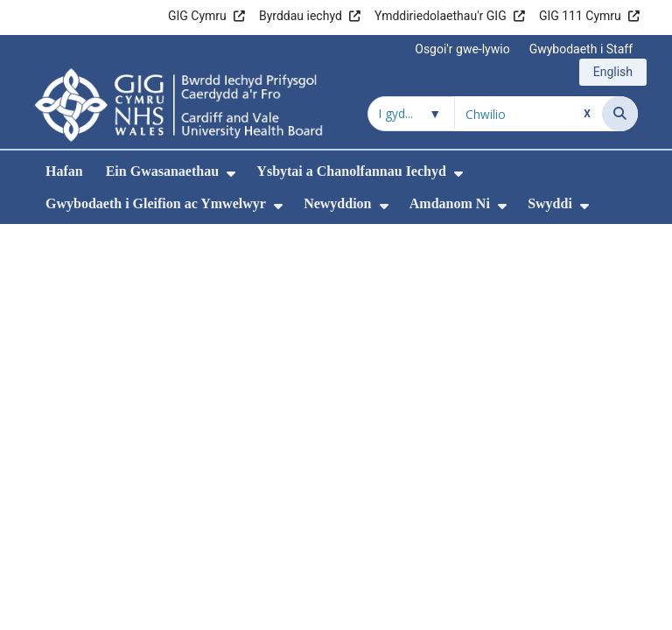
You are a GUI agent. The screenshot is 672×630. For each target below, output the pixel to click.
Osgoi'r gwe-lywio (462, 49)
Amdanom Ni (450, 203)
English (613, 72)
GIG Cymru (197, 16)
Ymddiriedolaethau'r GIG (441, 16)
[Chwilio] (620, 114)
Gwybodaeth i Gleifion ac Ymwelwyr (156, 203)
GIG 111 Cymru (580, 16)
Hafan (64, 171)
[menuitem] (231, 174)
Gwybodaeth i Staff (581, 49)
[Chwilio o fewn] (411, 114)
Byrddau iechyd (301, 16)
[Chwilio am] (528, 114)
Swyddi (550, 203)
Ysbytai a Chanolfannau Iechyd (351, 171)
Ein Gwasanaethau (162, 171)
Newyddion (337, 203)
